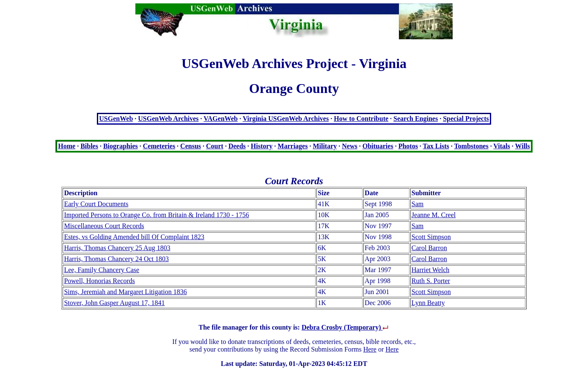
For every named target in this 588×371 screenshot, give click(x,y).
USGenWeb (116, 119)
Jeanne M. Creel (434, 215)
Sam (418, 204)
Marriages (293, 146)
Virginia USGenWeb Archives (286, 119)
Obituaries (378, 146)
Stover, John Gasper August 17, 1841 (114, 303)
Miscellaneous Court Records (104, 226)
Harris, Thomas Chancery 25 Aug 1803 (117, 248)
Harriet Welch (430, 270)
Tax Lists (436, 146)
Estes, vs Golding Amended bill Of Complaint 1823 (134, 237)
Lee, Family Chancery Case (102, 270)
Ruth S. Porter (431, 281)
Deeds (237, 146)
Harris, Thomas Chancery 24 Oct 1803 (116, 259)
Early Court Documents (96, 204)
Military (325, 146)
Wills (522, 146)
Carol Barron (429, 248)
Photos (408, 146)
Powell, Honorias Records (99, 281)
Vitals (501, 146)
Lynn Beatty (428, 303)
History (262, 146)
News (349, 146)
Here (370, 349)
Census (191, 146)
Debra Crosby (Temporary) (346, 327)
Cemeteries (159, 146)
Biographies (121, 146)
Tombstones (471, 146)
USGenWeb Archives (168, 119)
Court (215, 146)
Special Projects (466, 119)
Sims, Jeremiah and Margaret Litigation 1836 (125, 292)
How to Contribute (361, 119)
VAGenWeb (221, 119)
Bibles (89, 146)
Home (67, 146)
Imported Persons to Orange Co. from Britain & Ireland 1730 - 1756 (156, 215)
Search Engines (416, 119)
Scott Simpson (431, 237)
